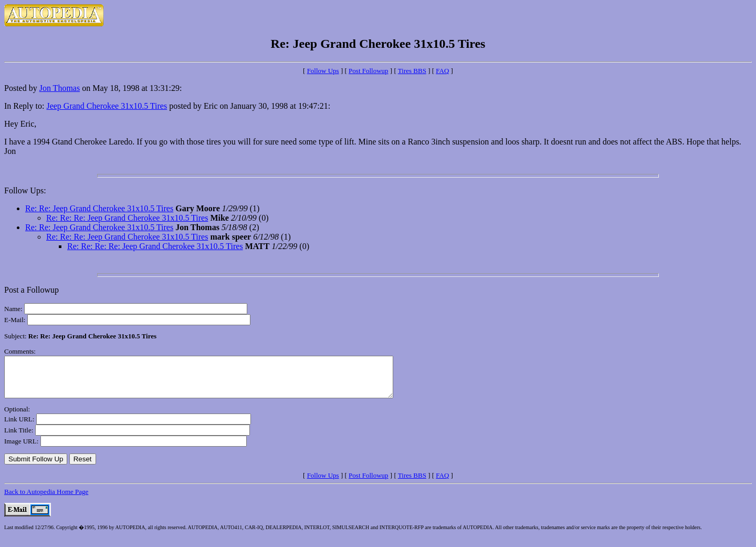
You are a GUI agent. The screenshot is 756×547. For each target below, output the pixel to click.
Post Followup (369, 71)
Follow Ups (323, 71)
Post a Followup (31, 290)
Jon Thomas (60, 88)
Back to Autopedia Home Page (46, 499)
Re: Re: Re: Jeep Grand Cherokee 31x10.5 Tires (127, 218)
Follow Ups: (25, 190)
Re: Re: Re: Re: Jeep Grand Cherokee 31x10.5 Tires (155, 246)
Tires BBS (412, 71)
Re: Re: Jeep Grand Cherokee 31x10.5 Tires (99, 208)
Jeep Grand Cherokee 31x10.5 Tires (107, 106)
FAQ (442, 71)
